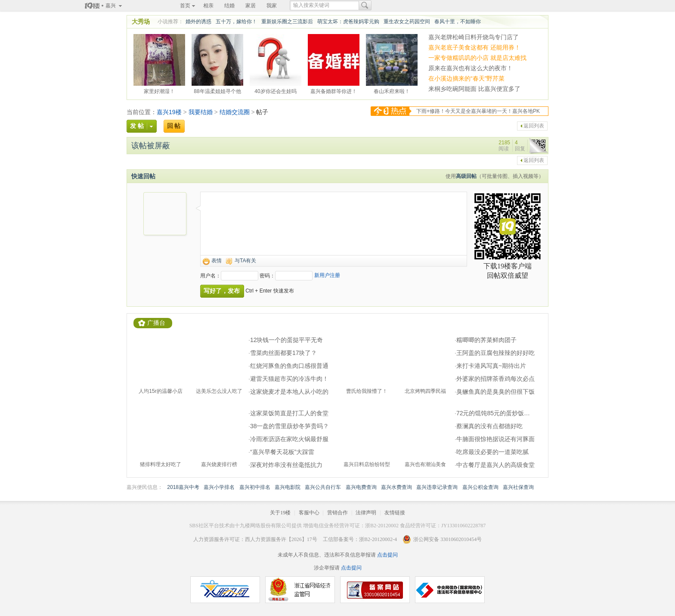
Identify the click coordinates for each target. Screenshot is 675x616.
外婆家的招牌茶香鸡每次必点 (495, 379)
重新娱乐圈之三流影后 (287, 22)
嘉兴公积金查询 (480, 487)
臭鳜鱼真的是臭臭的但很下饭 (495, 392)
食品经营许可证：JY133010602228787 (443, 526)
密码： (267, 276)
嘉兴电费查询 (361, 487)
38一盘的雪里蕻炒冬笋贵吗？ (290, 426)
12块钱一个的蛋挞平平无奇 (287, 340)
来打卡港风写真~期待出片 (491, 366)
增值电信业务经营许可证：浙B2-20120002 (351, 526)
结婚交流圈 (235, 112)
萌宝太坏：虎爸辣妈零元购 (348, 22)
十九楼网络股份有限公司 (263, 526)
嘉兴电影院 (288, 487)
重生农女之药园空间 (407, 22)
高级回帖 (466, 176)
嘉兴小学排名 (219, 487)
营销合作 (337, 513)
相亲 (208, 6)
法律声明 (366, 513)
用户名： (211, 276)
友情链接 (395, 513)
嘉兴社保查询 (518, 487)
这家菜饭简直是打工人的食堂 (289, 413)
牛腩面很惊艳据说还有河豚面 (495, 439)
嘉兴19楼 (169, 112)
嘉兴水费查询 (396, 487)
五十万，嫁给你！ (236, 22)
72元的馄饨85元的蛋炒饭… (493, 413)
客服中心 (309, 513)
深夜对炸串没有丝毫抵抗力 (286, 465)
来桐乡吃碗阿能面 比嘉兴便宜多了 (474, 89)
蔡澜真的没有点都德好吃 (489, 426)
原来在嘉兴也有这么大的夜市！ (471, 68)
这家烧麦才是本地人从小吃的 (289, 392)
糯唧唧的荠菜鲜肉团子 (486, 340)
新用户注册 (327, 275)
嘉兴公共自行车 (323, 487)
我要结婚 (201, 112)
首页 (185, 6)
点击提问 (387, 555)
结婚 (229, 6)
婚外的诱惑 (198, 22)
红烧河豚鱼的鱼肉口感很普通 (289, 366)
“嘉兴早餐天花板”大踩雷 (282, 452)
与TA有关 (245, 261)
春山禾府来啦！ (392, 90)
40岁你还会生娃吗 (275, 90)
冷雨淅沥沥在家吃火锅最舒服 (289, 439)
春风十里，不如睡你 (458, 22)
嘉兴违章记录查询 (437, 487)
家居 (251, 6)
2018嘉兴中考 (183, 487)
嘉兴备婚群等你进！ (334, 90)
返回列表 (534, 126)
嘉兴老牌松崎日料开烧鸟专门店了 (474, 37)
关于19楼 (280, 513)
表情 (217, 261)
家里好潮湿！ (159, 90)
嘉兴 (111, 6)
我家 (272, 6)
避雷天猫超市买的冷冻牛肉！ (289, 379)
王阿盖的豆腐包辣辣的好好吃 (495, 353)
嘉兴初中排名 (255, 487)
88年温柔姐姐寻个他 (217, 90)
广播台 (156, 323)
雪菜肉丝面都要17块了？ (284, 353)
